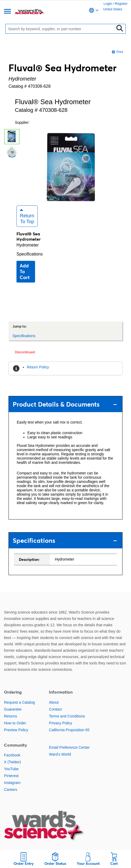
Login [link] (108, 4)
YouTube (11, 769)
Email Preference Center (69, 747)
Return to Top (27, 216)
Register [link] (121, 4)
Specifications (30, 254)
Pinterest (11, 776)
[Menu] (7, 12)
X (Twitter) (12, 762)
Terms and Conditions (67, 716)
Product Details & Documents (65, 404)
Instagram (12, 783)
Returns (10, 716)
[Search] (61, 29)
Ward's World (60, 754)
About (54, 702)
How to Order (15, 723)
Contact (55, 709)
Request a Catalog (19, 702)
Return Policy (38, 367)
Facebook (12, 755)
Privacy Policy (60, 723)
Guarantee (13, 709)
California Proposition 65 (69, 730)
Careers (11, 790)
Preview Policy (16, 730)
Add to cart (25, 272)
